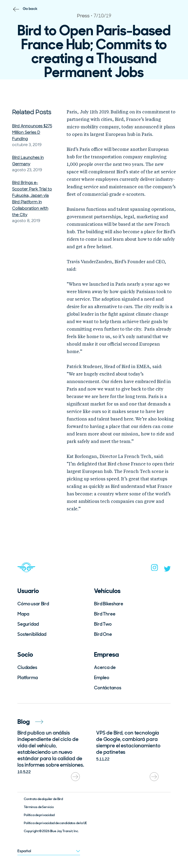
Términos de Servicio (39, 807)
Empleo (102, 678)
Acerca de (105, 667)
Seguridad (28, 624)
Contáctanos (108, 688)
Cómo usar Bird (33, 604)
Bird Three (105, 614)
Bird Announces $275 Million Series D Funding (32, 132)
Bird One (103, 634)
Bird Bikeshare (109, 604)
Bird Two (103, 624)
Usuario (28, 591)
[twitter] (167, 570)
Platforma (28, 678)
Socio (25, 654)
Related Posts (32, 112)
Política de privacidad (39, 815)
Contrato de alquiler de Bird (43, 799)
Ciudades (27, 667)
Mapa (23, 614)
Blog (30, 722)
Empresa (106, 654)
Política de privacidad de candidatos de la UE (55, 823)
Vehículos (107, 591)
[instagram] (155, 569)
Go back (30, 9)
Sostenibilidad (32, 634)
